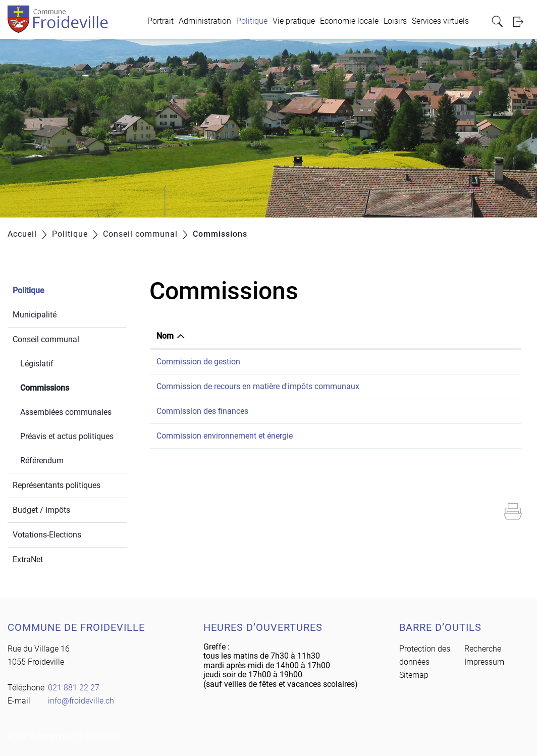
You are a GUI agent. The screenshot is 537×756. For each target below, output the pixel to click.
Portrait (160, 21)
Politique (252, 21)
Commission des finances (202, 411)
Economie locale (349, 21)
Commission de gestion (198, 362)
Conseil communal (46, 339)
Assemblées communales (66, 412)
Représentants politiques (57, 485)
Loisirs (395, 21)
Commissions (69, 387)
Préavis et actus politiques (67, 436)
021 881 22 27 (74, 688)
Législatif (37, 364)
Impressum (484, 662)
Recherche (483, 649)
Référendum (42, 461)
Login (521, 21)
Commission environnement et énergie (225, 436)
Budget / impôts (41, 510)
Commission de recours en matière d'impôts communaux (258, 386)
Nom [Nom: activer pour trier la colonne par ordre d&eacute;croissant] (165, 336)
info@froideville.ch (81, 701)
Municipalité (35, 315)
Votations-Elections (47, 535)
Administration (205, 21)
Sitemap (414, 675)
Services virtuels (440, 21)
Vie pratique (294, 21)
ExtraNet (28, 559)
